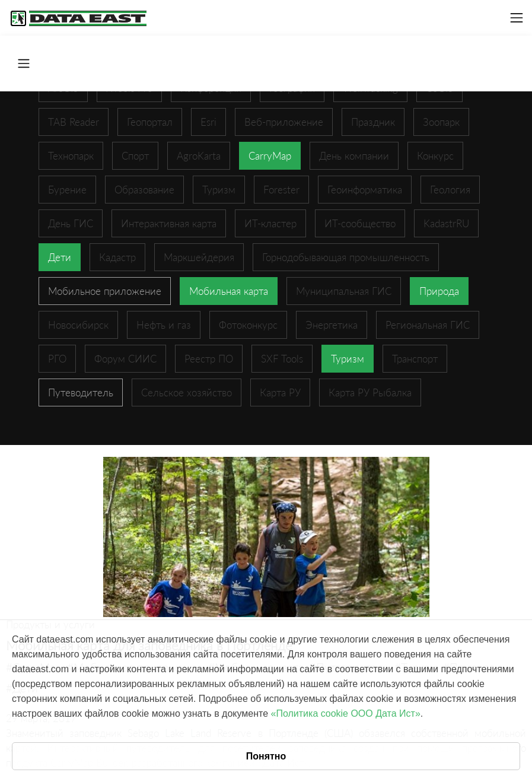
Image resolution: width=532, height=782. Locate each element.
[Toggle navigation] (517, 18)
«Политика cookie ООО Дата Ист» (346, 713)
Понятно (266, 756)
